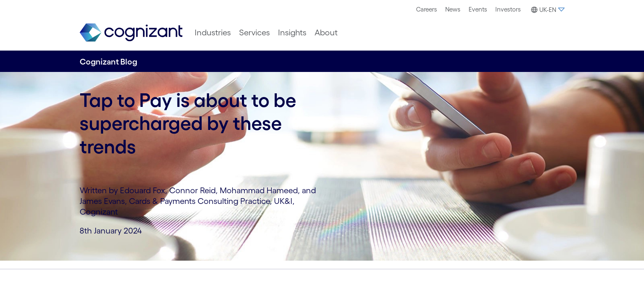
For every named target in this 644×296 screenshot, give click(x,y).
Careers (427, 9)
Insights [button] (292, 32)
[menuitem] (427, 9)
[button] (547, 10)
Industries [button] (213, 32)
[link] (131, 33)
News (453, 9)
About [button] (326, 32)
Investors (508, 9)
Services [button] (254, 32)
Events (478, 9)
